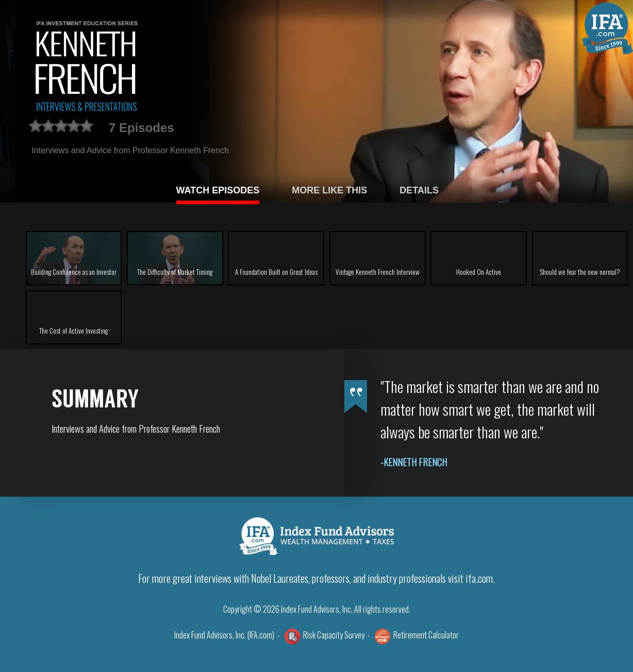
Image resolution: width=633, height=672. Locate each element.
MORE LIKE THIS (329, 190)
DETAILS (419, 190)
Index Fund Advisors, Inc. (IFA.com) (224, 635)
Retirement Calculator (426, 635)
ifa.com (479, 578)
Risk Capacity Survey (334, 635)
